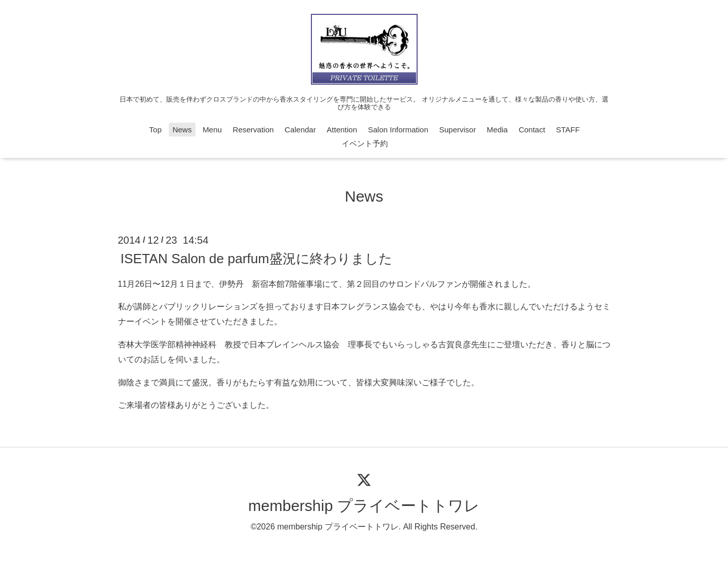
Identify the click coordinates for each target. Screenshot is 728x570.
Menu (212, 130)
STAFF (568, 130)
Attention (342, 130)
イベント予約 (365, 143)
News (182, 130)
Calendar (300, 130)
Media (497, 130)
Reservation (253, 130)
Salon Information (398, 130)
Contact (532, 130)
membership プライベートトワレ (364, 506)
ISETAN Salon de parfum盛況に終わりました (257, 258)
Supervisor (458, 130)
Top (155, 130)
